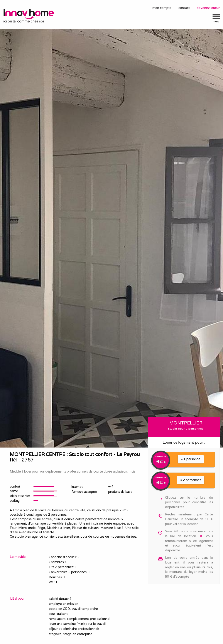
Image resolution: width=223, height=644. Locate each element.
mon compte (162, 8)
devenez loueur (208, 8)
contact (184, 8)
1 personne (191, 459)
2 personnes (191, 480)
